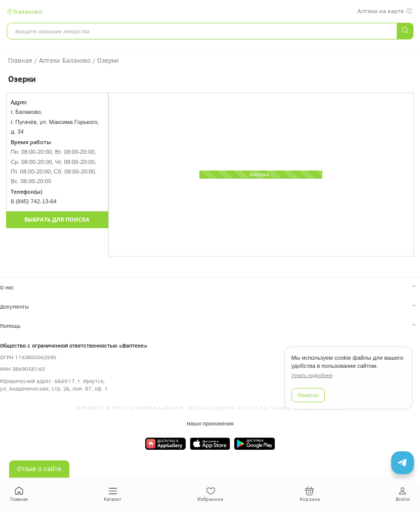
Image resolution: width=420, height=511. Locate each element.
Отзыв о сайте (39, 469)
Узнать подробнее (312, 375)
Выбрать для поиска (57, 220)
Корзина (310, 494)
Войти (403, 494)
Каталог (113, 494)
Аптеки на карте (385, 11)
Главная (19, 494)
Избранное (210, 494)
